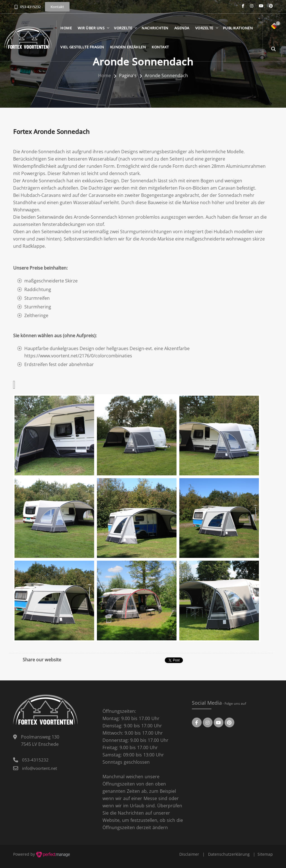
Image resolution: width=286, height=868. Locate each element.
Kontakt (160, 47)
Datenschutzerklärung (229, 854)
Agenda (182, 28)
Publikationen (238, 28)
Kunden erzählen (128, 47)
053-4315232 (30, 7)
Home (66, 28)
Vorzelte (123, 28)
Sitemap (265, 854)
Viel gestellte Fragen (82, 47)
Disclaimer (189, 854)
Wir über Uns (91, 28)
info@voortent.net (40, 768)
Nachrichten (155, 28)
